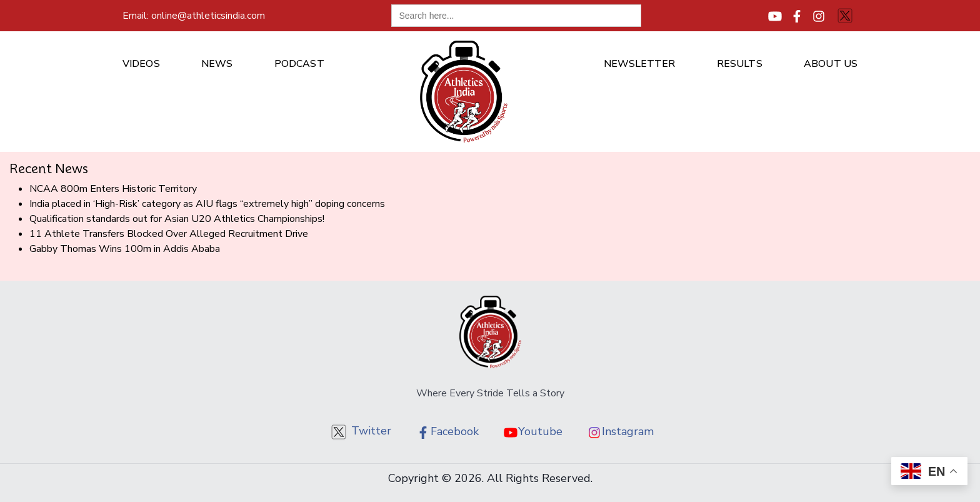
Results (740, 64)
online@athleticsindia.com (194, 16)
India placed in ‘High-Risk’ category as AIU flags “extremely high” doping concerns (207, 204)
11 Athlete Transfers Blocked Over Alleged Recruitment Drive (169, 234)
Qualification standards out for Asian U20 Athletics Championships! (177, 219)
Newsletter (640, 64)
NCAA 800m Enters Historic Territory (113, 189)
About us (831, 64)
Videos (141, 64)
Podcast (299, 64)
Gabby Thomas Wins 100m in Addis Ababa (125, 249)
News (217, 64)
